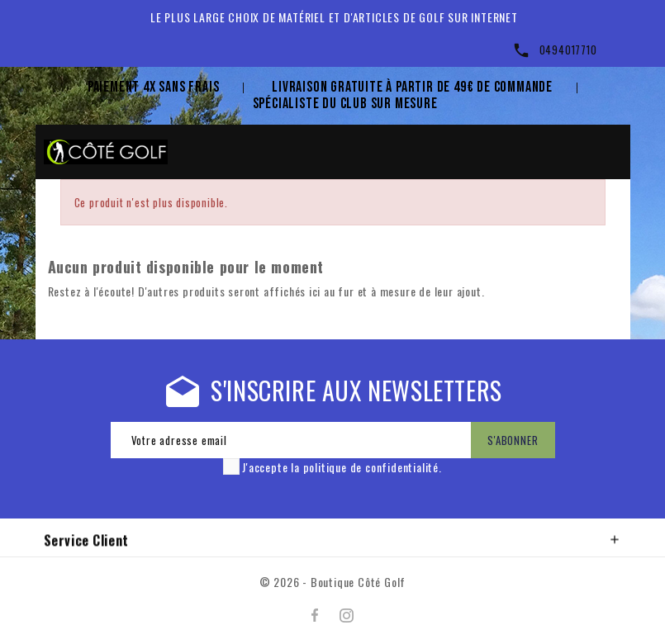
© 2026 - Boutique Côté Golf (333, 582)
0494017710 (568, 50)
